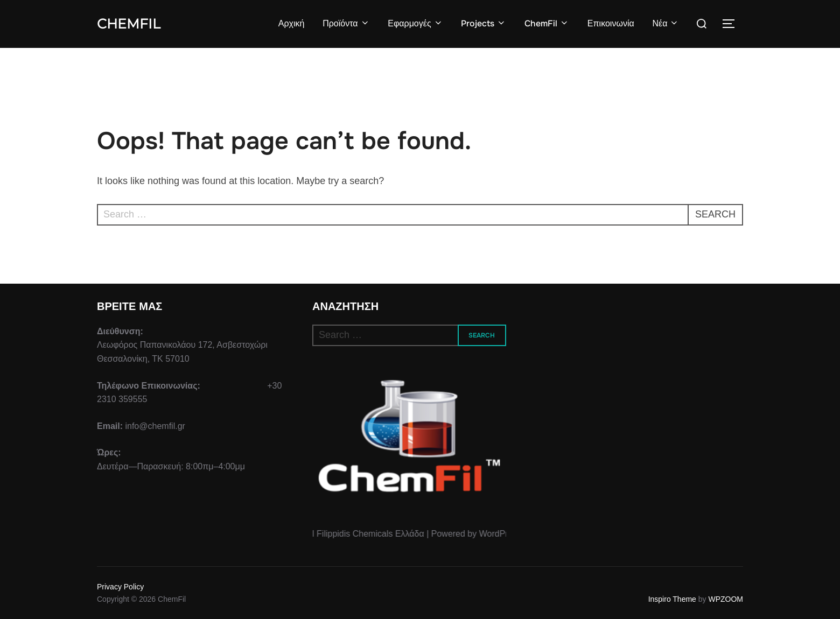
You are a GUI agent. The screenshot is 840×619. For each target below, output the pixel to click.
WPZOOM (726, 599)
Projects (484, 23)
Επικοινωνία (611, 23)
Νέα (666, 23)
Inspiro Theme (672, 599)
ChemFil (129, 24)
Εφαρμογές (415, 23)
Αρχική (292, 23)
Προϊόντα (346, 23)
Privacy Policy (120, 587)
